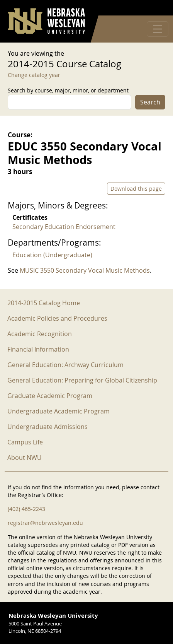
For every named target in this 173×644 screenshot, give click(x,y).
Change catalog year (34, 75)
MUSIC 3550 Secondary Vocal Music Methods (85, 270)
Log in (155, 8)
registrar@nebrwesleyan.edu (45, 523)
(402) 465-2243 (26, 509)
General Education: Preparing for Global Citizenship (82, 380)
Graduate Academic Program (50, 396)
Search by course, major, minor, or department (68, 90)
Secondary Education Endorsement (64, 227)
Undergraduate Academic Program (59, 411)
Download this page (136, 189)
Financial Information (38, 349)
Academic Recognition (40, 334)
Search (150, 102)
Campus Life (25, 442)
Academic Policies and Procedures (57, 318)
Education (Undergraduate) (52, 255)
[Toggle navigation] (158, 29)
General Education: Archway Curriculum (65, 365)
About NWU (25, 458)
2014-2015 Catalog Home (44, 303)
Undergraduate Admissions (47, 427)
